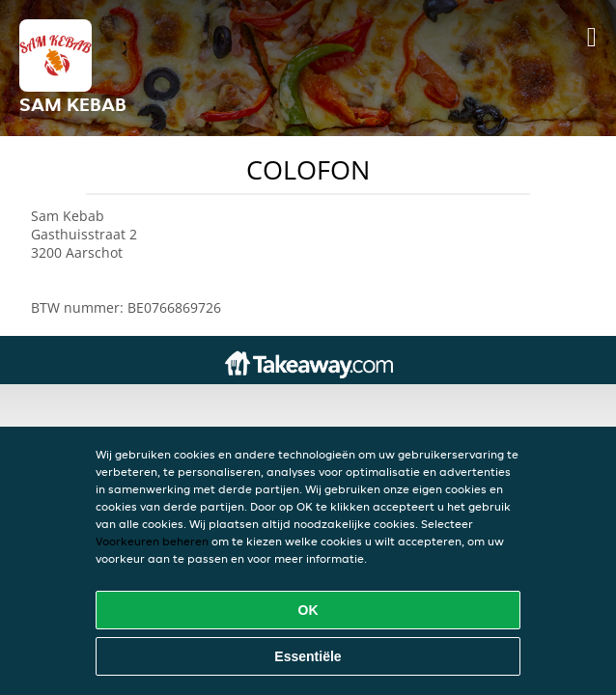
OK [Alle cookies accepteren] (308, 610)
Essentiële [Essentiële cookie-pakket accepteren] (308, 656)
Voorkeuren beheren (152, 541)
